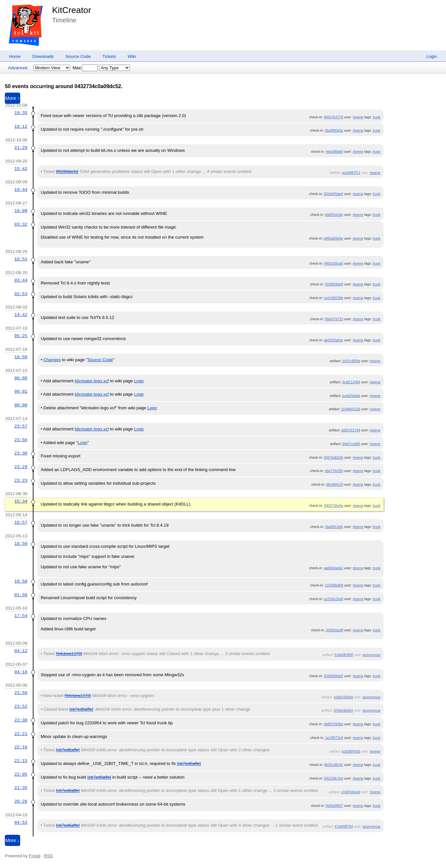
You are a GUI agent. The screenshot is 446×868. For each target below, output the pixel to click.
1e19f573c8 (334, 738)
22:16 (21, 747)
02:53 (21, 294)
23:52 (21, 706)
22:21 (21, 734)
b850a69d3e (333, 238)
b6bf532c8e (334, 215)
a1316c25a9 (334, 599)
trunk (376, 117)
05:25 (21, 336)
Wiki (132, 56)
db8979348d (333, 724)
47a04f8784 (344, 826)
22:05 (21, 774)
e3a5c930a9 (344, 697)
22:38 (21, 720)
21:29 (21, 148)
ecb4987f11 (351, 173)
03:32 (21, 224)
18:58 (21, 357)
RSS (48, 856)
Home (15, 56)
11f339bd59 (334, 585)
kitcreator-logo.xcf (92, 381)
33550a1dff (334, 630)
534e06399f (344, 655)
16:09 (21, 211)
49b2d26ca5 (334, 263)
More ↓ (13, 840)
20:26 (21, 801)
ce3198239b (334, 298)
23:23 (21, 480)
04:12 (21, 651)
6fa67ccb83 (351, 444)
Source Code (78, 56)
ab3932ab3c (334, 340)
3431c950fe (351, 361)
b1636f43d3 (351, 751)
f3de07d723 (334, 319)
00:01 (21, 391)
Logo (139, 381)
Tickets (109, 56)
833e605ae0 (333, 194)
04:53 (21, 822)
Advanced (18, 68)
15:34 (21, 501)
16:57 (21, 522)
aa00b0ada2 (333, 568)
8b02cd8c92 (334, 765)
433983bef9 (334, 284)
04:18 (21, 672)
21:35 (21, 788)
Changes (52, 360)
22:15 (21, 761)
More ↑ (13, 98)
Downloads (43, 56)
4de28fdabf (334, 151)
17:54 (21, 616)
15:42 (21, 169)
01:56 (21, 595)
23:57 (21, 426)
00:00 (21, 405)
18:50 (21, 544)
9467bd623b (333, 457)
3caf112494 (351, 382)
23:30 (21, 453)
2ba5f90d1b (334, 130)
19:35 (21, 113)
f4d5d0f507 (334, 806)
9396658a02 (333, 676)
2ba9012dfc (334, 527)
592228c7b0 (334, 778)
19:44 (21, 190)
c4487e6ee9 (351, 792)
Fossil (35, 856)
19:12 (21, 126)
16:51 (21, 259)
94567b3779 (333, 117)
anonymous (371, 655)
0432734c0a (334, 506)
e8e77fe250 (334, 471)
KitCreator (71, 10)
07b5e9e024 (343, 710)
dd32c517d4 (351, 430)
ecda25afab (351, 396)
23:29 (21, 467)
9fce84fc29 (335, 484)
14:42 (21, 315)
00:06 (21, 378)
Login (432, 56)
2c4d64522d (351, 409)
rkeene (358, 117)
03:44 (21, 280)
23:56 (21, 440)
